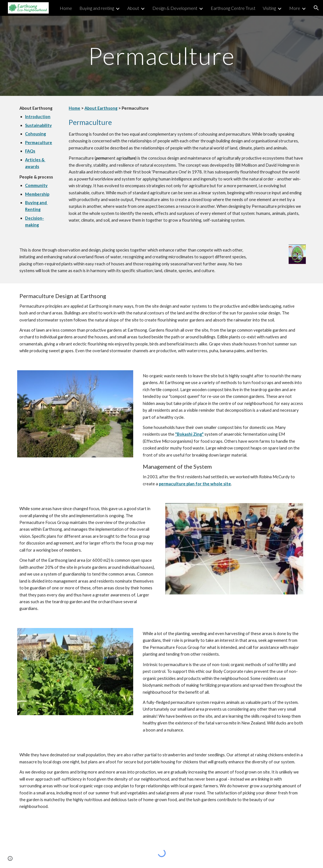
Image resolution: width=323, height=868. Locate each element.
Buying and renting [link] (97, 8)
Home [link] (66, 8)
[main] (161, 56)
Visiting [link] (269, 8)
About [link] (133, 8)
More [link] (295, 8)
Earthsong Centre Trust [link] (233, 8)
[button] (316, 8)
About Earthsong (101, 108)
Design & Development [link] (175, 8)
